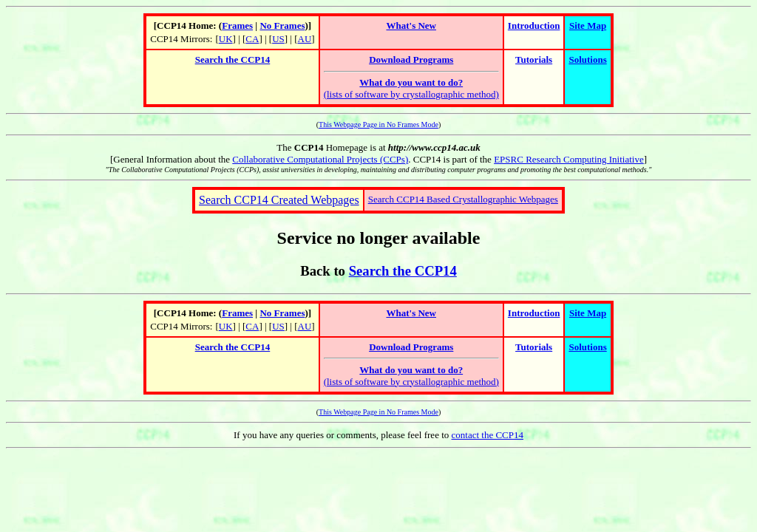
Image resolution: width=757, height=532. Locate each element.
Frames (237, 25)
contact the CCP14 (488, 435)
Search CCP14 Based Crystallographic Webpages (463, 199)
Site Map (588, 25)
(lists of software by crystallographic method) (411, 88)
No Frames (282, 25)
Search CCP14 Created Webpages (279, 200)
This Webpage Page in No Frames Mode (378, 125)
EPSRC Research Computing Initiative (569, 159)
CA (252, 39)
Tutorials (534, 59)
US (278, 39)
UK (226, 39)
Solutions (587, 59)
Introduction (534, 25)
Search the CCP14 (233, 59)
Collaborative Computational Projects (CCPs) (320, 159)
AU (305, 39)
